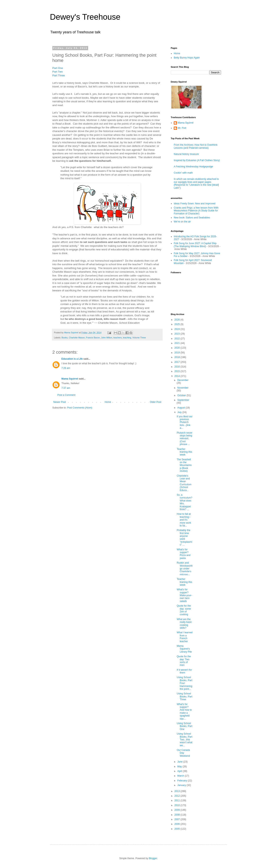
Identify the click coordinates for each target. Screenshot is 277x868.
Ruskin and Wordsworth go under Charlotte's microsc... (185, 569)
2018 (178, 357)
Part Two (58, 72)
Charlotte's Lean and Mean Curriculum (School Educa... (184, 483)
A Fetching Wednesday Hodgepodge (193, 167)
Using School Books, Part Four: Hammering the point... (184, 683)
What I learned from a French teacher (185, 637)
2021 (178, 343)
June (180, 762)
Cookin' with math (183, 173)
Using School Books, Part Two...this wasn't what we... (184, 740)
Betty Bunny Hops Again (187, 58)
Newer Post (60, 402)
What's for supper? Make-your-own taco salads (184, 595)
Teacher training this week (184, 452)
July (180, 412)
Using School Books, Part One (184, 726)
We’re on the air (182, 222)
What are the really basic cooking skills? (184, 624)
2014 (178, 376)
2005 (178, 829)
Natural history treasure (186, 154)
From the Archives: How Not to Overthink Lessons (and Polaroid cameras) (196, 146)
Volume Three (139, 338)
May (180, 767)
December (183, 380)
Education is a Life (72, 359)
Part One (58, 68)
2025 (178, 324)
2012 (178, 796)
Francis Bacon (93, 338)
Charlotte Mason (77, 338)
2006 (178, 824)
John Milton (107, 338)
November (183, 388)
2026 (178, 320)
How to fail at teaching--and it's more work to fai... (184, 520)
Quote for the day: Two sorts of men (184, 661)
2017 (178, 362)
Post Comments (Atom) (80, 408)
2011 (178, 800)
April (180, 771)
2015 (178, 371)
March (181, 776)
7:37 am (66, 388)
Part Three (59, 75)
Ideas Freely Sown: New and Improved (195, 204)
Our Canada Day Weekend (183, 753)
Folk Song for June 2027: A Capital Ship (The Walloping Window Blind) (195, 245)
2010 (178, 805)
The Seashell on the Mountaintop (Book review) (184, 465)
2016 (178, 367)
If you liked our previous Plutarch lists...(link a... (185, 422)
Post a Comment (66, 395)
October (182, 395)
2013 (178, 791)
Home (108, 402)
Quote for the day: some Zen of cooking (184, 610)
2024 (178, 329)
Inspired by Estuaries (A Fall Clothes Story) (197, 160)
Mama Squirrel (70, 379)
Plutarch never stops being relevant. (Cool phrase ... (184, 439)
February (182, 781)
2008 (178, 815)
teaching (127, 338)
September (183, 400)
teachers (117, 338)
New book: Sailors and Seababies (192, 218)
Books (65, 338)
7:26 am (66, 368)
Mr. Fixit (182, 128)
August (181, 408)
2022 (178, 339)
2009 (178, 810)
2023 (178, 334)
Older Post (156, 402)
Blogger (153, 858)
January (182, 785)
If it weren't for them (184, 671)
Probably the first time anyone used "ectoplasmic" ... (184, 537)
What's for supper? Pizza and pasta (184, 554)
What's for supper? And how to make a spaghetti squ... (184, 711)
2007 (178, 819)
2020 (178, 348)
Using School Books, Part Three (184, 697)
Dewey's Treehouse (85, 17)
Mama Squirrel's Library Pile (184, 649)
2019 (178, 353)
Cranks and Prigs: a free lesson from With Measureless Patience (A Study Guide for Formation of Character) (196, 211)
